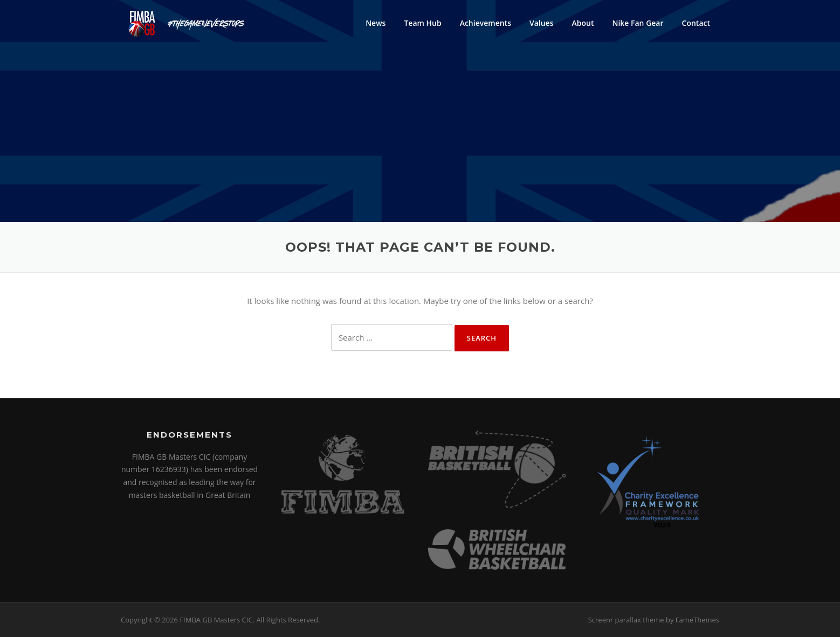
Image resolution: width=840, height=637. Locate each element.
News (376, 23)
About (583, 23)
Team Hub (422, 23)
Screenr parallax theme (626, 620)
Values (542, 23)
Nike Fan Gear (638, 23)
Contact (696, 23)
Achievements (486, 23)
